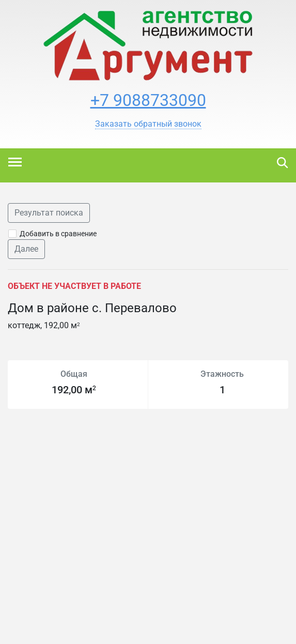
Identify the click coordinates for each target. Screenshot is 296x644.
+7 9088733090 (148, 100)
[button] (148, 124)
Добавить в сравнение (58, 234)
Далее (26, 249)
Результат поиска (49, 213)
